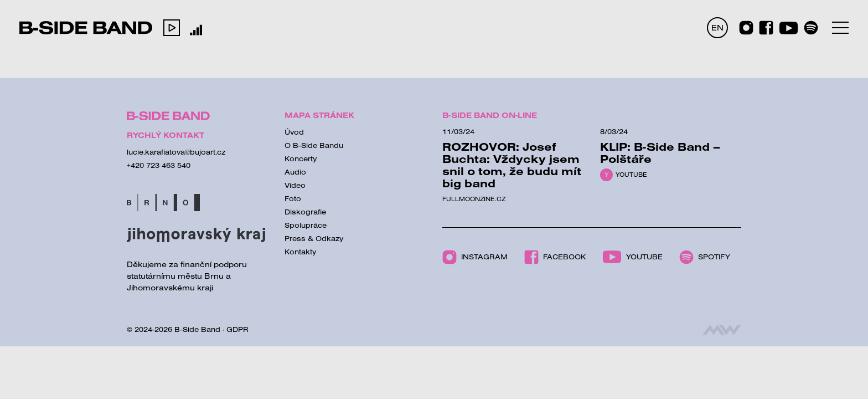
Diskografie (305, 212)
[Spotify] (811, 28)
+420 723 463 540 (159, 165)
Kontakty (301, 252)
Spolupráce (306, 225)
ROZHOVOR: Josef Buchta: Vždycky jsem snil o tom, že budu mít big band (512, 165)
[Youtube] (789, 28)
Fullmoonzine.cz (474, 199)
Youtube (631, 175)
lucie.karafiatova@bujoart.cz (176, 152)
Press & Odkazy (314, 238)
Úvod (294, 132)
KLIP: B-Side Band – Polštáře (660, 153)
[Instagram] (746, 28)
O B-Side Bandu (314, 145)
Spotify (705, 257)
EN (717, 27)
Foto (293, 198)
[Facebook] (766, 28)
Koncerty (301, 158)
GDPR (237, 329)
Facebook (555, 257)
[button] (172, 28)
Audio (295, 172)
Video (295, 185)
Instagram (475, 257)
